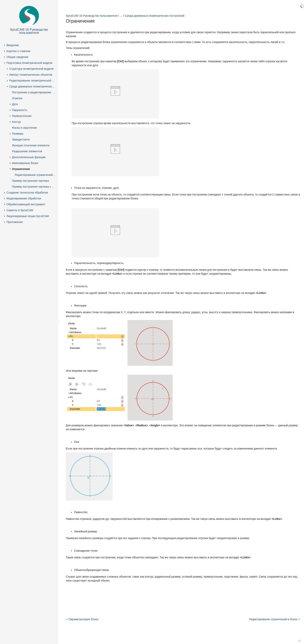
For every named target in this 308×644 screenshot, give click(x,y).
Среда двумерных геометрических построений (155, 16)
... (121, 16)
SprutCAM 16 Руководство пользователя (92, 16)
